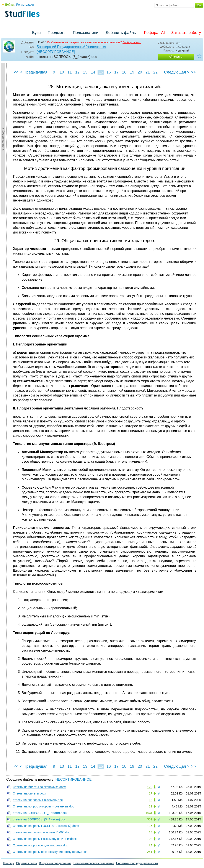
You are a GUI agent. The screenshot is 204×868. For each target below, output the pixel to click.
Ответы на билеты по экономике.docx (39, 787)
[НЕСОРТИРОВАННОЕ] (56, 52)
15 (101, 72)
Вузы (37, 33)
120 (150, 787)
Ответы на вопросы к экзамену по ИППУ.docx (45, 839)
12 (77, 72)
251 (150, 852)
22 (155, 72)
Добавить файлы (121, 33)
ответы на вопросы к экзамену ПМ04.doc (42, 832)
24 (150, 845)
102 (150, 839)
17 (116, 72)
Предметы (57, 33)
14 (93, 72)
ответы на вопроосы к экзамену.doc (38, 800)
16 (109, 72)
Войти (9, 5)
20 (140, 72)
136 (150, 826)
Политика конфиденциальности (137, 863)
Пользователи (86, 33)
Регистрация (25, 5)
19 (132, 72)
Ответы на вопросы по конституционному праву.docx (50, 852)
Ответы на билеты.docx (29, 793)
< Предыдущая (34, 72)
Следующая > (177, 72)
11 (70, 72)
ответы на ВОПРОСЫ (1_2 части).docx (40, 813)
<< (16, 72)
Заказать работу (186, 33)
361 (150, 819)
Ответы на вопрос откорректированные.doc (43, 806)
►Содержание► (3, 139)
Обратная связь (26, 863)
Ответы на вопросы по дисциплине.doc (40, 845)
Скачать (176, 57)
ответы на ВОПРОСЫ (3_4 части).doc (39, 819)
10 (62, 72)
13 (85, 72)
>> (193, 72)
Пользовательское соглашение (94, 863)
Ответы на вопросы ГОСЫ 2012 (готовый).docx (46, 826)
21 (148, 72)
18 (124, 72)
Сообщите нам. (132, 42)
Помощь (8, 863)
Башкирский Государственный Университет (72, 47)
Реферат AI (154, 33)
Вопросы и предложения (55, 863)
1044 (149, 813)
